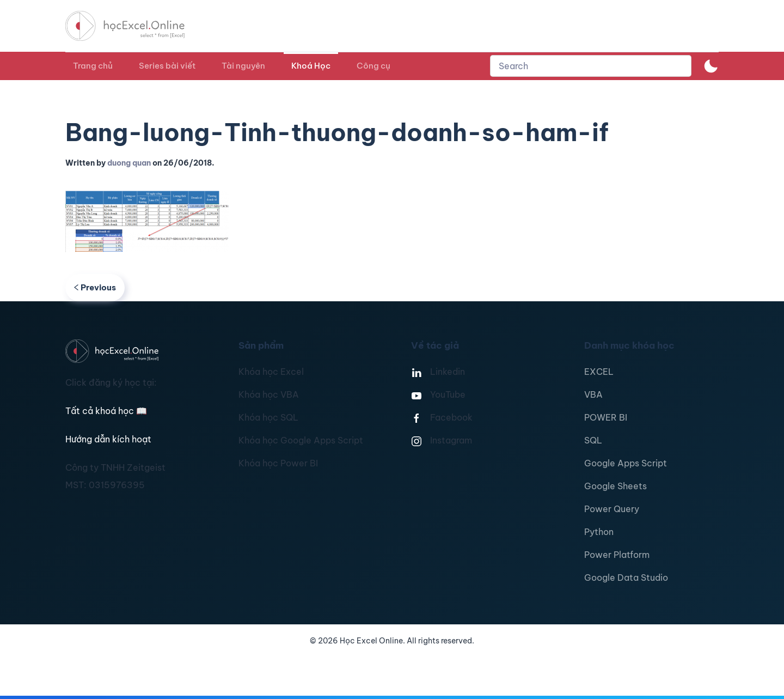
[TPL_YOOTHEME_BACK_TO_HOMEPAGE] (135, 26)
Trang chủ (93, 66)
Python (599, 532)
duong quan (129, 163)
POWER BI (606, 417)
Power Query (612, 509)
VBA (593, 394)
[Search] (591, 66)
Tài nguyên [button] (243, 66)
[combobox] (591, 66)
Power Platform (617, 555)
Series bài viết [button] (167, 66)
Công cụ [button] (373, 66)
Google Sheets (615, 486)
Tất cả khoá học (106, 411)
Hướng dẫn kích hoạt (108, 439)
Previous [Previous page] (95, 287)
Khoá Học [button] (311, 66)
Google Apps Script (626, 463)
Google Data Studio (626, 578)
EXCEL (599, 372)
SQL (593, 440)
